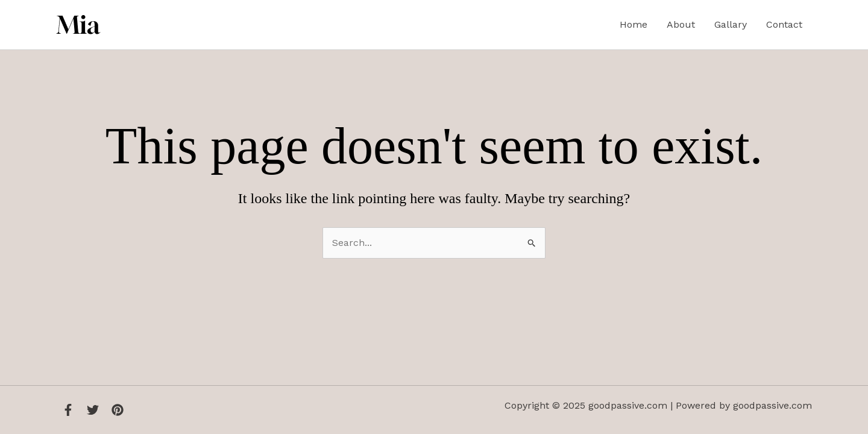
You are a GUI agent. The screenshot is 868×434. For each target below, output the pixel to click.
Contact (784, 24)
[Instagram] (118, 410)
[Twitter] (93, 410)
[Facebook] (68, 410)
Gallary (731, 24)
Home (634, 24)
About (681, 24)
